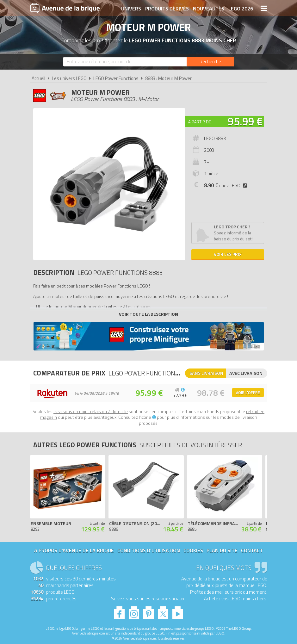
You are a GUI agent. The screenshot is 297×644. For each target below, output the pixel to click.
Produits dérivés (167, 9)
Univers (131, 9)
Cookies (193, 550)
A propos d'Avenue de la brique (74, 550)
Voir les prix (228, 254)
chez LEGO (227, 186)
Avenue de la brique (65, 8)
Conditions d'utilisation (149, 550)
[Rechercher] (210, 62)
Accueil (38, 78)
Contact (252, 550)
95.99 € (245, 121)
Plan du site (222, 550)
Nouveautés (209, 9)
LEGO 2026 (241, 9)
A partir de (200, 122)
